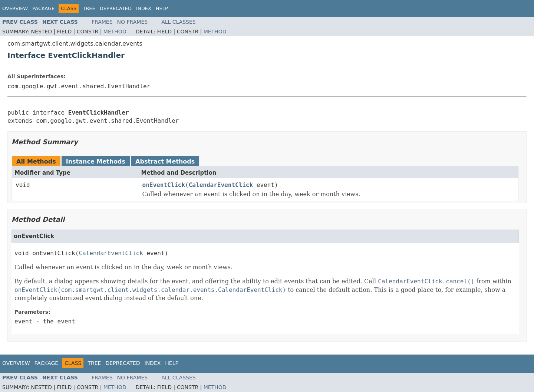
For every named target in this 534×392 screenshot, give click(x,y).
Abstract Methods (165, 162)
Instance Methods (96, 162)
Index (144, 8)
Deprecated (116, 8)
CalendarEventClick (221, 185)
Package (43, 8)
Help (162, 8)
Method (115, 32)
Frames (102, 22)
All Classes (179, 22)
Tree (89, 8)
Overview (15, 8)
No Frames (133, 22)
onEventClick (164, 185)
